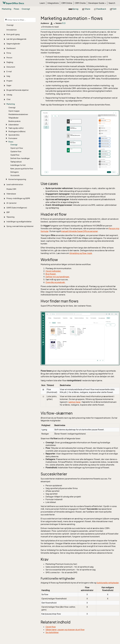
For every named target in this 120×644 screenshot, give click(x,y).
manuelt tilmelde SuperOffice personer (79, 231)
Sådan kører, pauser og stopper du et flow (65, 630)
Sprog (73, 9)
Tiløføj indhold (16, 162)
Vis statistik (15, 175)
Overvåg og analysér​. (55, 282)
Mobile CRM (11, 189)
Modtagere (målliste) (17, 131)
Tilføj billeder (13, 118)
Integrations (53, 3)
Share (86, 9)
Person (9, 58)
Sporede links (14, 135)
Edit (113, 9)
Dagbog (10, 62)
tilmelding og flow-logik (81, 253)
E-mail (9, 71)
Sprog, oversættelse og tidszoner (20, 226)
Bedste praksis (14, 121)
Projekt (9, 81)
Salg (8, 76)
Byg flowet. (51, 274)
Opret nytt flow (17, 148)
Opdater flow (16, 151)
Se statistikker (52, 632)
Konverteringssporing (17, 179)
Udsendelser (14, 125)
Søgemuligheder (13, 44)
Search (112, 3)
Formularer (13, 138)
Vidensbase (11, 194)
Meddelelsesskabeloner (18, 114)
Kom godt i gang (13, 34)
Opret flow (51, 627)
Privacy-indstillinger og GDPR (18, 198)
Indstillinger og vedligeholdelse (19, 222)
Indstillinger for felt (18, 165)
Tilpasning (10, 217)
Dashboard (11, 48)
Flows (16, 9)
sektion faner (75, 402)
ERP (8, 212)
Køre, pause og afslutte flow (22, 169)
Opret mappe (14, 111)
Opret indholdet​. (53, 271)
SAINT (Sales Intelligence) (17, 208)
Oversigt (26, 9)
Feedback (100, 9)
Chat (8, 99)
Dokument (11, 67)
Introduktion (12, 30)
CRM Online (67, 3)
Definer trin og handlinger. (58, 277)
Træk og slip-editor (16, 128)
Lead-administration (15, 184)
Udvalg (9, 95)
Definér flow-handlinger (20, 158)
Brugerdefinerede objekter (18, 90)
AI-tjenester (12, 203)
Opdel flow (15, 155)
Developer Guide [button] (97, 3)
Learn (42, 3)
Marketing (7, 9)
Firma (9, 53)
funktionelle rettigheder (108, 583)
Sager (9, 85)
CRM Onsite (80, 3)
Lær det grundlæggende (16, 39)
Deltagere (15, 172)
